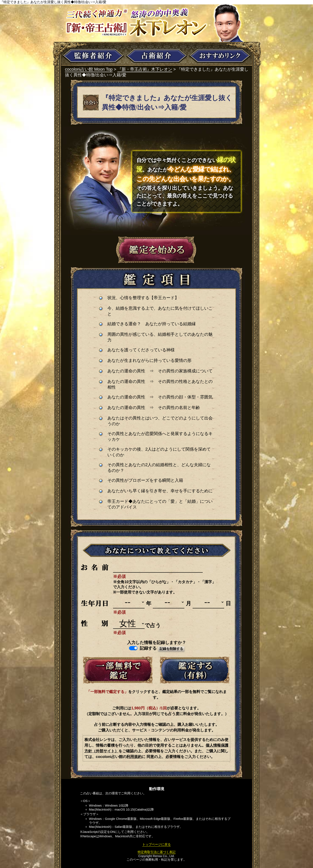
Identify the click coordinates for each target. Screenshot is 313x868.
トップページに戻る (156, 844)
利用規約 (134, 757)
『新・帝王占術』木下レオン (145, 69)
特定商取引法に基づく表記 (157, 852)
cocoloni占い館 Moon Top (89, 69)
